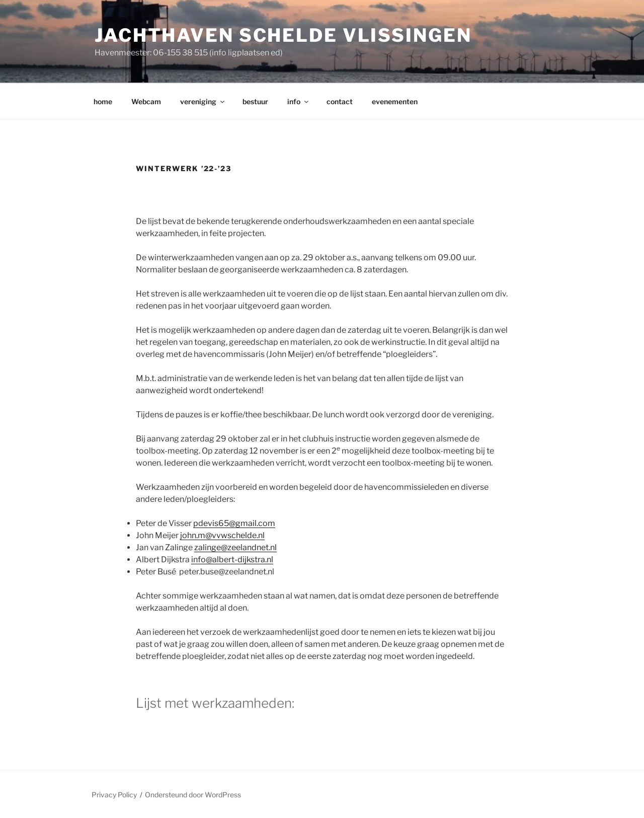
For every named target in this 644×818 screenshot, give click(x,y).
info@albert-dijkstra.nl (232, 560)
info (299, 101)
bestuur (255, 101)
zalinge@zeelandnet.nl (235, 547)
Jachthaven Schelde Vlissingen (283, 35)
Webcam (146, 101)
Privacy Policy (114, 795)
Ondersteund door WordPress (193, 795)
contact (340, 101)
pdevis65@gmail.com (234, 523)
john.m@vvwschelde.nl (222, 535)
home (103, 101)
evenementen (395, 101)
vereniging (203, 101)
